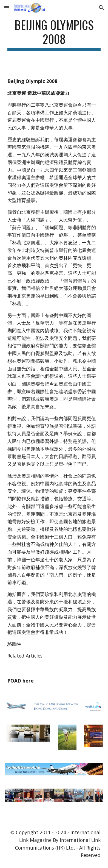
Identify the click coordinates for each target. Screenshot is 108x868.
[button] (7, 8)
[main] (54, 34)
